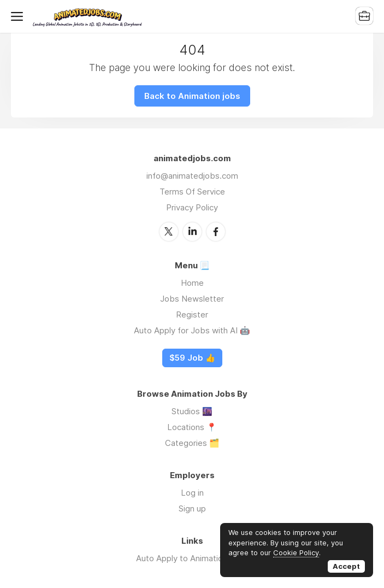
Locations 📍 (192, 427)
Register (192, 314)
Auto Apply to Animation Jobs (192, 558)
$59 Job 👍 (192, 358)
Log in (192, 493)
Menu (19, 16)
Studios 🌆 (192, 411)
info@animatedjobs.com (192, 176)
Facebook (216, 232)
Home (192, 283)
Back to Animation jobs (192, 96)
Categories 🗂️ (192, 443)
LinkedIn (192, 232)
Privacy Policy (192, 207)
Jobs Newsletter (192, 299)
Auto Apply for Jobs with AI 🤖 (192, 330)
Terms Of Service (192, 192)
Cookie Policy (296, 552)
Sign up (192, 508)
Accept (346, 566)
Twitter (169, 232)
